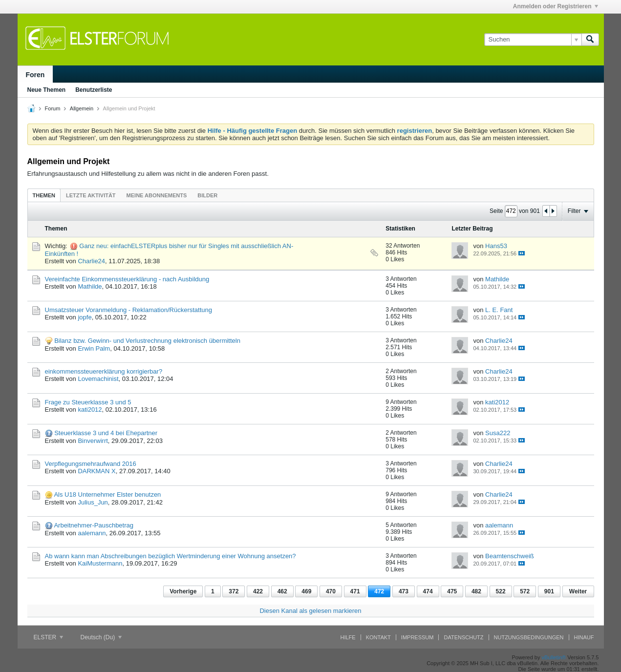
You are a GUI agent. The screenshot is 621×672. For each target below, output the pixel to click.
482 (476, 591)
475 (452, 591)
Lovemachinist (98, 379)
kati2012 (90, 409)
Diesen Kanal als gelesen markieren (310, 611)
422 (258, 591)
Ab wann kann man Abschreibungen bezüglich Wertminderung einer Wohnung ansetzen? (171, 556)
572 (525, 591)
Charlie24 (91, 261)
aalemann (92, 533)
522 (501, 591)
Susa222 (498, 433)
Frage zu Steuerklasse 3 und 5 (88, 402)
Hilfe (348, 637)
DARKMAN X (96, 471)
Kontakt (378, 637)
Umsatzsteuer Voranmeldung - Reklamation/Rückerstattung (129, 310)
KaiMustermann (100, 563)
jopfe (85, 317)
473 (404, 591)
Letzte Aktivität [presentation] (91, 195)
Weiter (578, 591)
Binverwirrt (93, 441)
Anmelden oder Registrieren (556, 6)
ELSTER (48, 637)
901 (549, 591)
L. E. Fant (499, 310)
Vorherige (183, 591)
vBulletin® (554, 657)
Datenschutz (463, 637)
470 (331, 591)
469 (306, 591)
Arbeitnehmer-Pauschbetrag (94, 525)
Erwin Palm (94, 348)
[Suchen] (533, 40)
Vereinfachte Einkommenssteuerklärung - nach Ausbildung (127, 279)
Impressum (418, 637)
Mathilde (90, 286)
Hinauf (584, 637)
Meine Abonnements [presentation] (157, 195)
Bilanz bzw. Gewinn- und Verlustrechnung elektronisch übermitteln (147, 341)
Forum (53, 108)
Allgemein (82, 108)
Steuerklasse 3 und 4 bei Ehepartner (106, 433)
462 (282, 591)
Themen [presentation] (44, 195)
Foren (35, 75)
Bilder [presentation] (207, 195)
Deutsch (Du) (101, 637)
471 (355, 591)
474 (428, 591)
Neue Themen (47, 90)
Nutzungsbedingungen (529, 637)
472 (379, 591)
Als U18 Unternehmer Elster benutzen (107, 494)
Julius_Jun (93, 502)
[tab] (44, 195)
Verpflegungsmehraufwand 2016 (91, 464)
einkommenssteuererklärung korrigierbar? (104, 371)
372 (234, 591)
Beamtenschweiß (510, 556)
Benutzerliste (94, 90)
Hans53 (496, 246)
